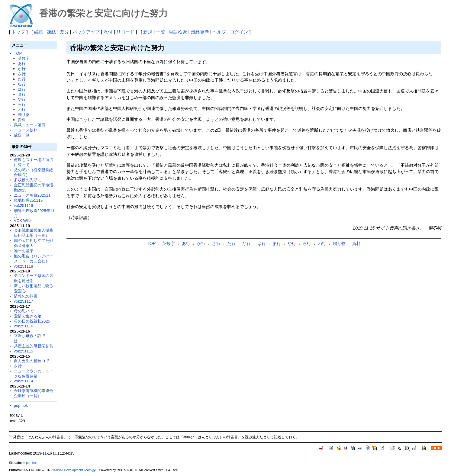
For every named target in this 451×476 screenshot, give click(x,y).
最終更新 (200, 32)
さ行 (22, 74)
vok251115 (24, 351)
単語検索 (178, 32)
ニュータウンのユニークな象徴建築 (34, 374)
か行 (22, 69)
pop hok (21, 405)
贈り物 (24, 115)
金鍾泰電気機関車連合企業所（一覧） (34, 393)
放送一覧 (22, 135)
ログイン (239, 32)
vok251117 (24, 301)
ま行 (22, 94)
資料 (22, 120)
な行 (22, 84)
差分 (64, 32)
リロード (125, 32)
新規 (148, 32)
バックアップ (86, 32)
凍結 (51, 32)
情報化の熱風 (26, 296)
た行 (22, 79)
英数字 (24, 58)
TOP (18, 53)
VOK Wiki (22, 221)
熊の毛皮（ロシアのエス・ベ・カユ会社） (34, 259)
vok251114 (24, 381)
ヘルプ (219, 32)
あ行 (22, 64)
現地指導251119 (28, 200)
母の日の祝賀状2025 (32, 321)
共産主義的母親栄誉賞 (34, 346)
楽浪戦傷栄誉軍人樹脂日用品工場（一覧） (34, 233)
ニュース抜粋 (26, 130)
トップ (18, 32)
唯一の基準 (24, 251)
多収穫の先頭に (28, 180)
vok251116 (24, 326)
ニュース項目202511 (32, 195)
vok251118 (24, 266)
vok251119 (24, 206)
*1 (165, 72)
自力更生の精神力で (32, 361)
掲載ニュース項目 (30, 125)
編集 (39, 32)
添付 (108, 32)
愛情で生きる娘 (28, 316)
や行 (22, 99)
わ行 (22, 109)
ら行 (22, 104)
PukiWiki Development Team (73, 470)
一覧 (161, 32)
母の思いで (24, 311)
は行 (22, 89)
